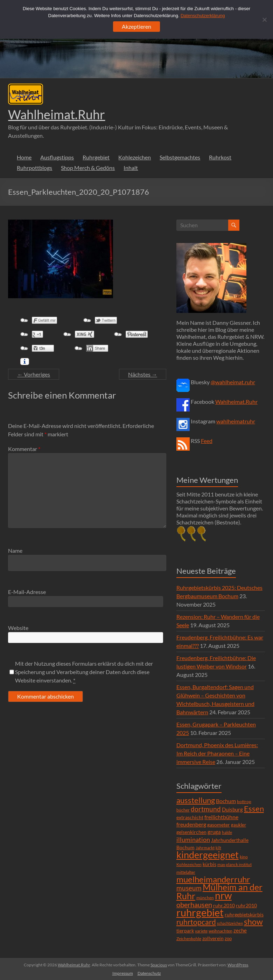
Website (18, 628)
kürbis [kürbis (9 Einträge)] (209, 864)
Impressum (123, 973)
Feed (207, 441)
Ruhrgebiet (96, 157)
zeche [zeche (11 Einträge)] (240, 930)
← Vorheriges (34, 374)
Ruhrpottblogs (34, 168)
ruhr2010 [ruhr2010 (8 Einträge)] (246, 906)
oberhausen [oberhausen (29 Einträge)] (194, 905)
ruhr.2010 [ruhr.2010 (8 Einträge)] (224, 906)
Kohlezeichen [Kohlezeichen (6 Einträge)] (189, 864)
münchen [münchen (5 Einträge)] (205, 898)
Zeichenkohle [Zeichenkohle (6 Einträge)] (189, 939)
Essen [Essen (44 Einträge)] (254, 809)
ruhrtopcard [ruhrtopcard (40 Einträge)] (196, 922)
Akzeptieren (136, 26)
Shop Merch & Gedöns (88, 168)
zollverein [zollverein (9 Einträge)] (213, 938)
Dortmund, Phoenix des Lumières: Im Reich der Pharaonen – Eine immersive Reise (217, 753)
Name (15, 550)
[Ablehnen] (264, 20)
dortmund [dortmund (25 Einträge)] (206, 809)
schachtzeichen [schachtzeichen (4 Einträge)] (230, 923)
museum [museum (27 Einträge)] (189, 888)
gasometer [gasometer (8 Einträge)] (219, 825)
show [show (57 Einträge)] (253, 922)
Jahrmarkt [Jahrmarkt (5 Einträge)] (205, 848)
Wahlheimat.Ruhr (57, 114)
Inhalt (131, 168)
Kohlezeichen (135, 157)
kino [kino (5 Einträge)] (244, 857)
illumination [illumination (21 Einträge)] (193, 839)
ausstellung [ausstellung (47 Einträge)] (196, 800)
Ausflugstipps (57, 157)
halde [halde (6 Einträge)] (227, 832)
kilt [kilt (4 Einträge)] (218, 848)
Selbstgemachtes (180, 157)
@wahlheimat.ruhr (233, 382)
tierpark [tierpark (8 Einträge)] (185, 931)
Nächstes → (143, 374)
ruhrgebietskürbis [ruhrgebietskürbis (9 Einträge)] (244, 914)
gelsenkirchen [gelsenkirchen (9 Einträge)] (191, 832)
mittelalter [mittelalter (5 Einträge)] (186, 872)
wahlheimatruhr (236, 421)
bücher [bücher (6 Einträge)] (183, 810)
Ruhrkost (220, 157)
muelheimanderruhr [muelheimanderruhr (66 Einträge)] (213, 879)
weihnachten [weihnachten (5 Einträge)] (220, 931)
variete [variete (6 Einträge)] (201, 931)
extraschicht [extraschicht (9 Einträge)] (190, 817)
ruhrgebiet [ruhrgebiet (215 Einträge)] (200, 912)
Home (24, 157)
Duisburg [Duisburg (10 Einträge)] (232, 810)
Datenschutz (149, 973)
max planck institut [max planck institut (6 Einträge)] (234, 864)
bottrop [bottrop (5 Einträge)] (244, 802)
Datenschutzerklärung (203, 16)
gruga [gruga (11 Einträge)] (214, 832)
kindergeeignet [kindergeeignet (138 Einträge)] (208, 855)
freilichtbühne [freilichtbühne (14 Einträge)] (221, 817)
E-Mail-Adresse (27, 592)
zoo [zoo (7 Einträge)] (228, 938)
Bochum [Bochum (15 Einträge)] (226, 801)
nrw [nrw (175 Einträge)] (223, 895)
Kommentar (24, 449)
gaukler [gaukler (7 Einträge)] (239, 825)
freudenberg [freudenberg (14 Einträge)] (191, 824)
